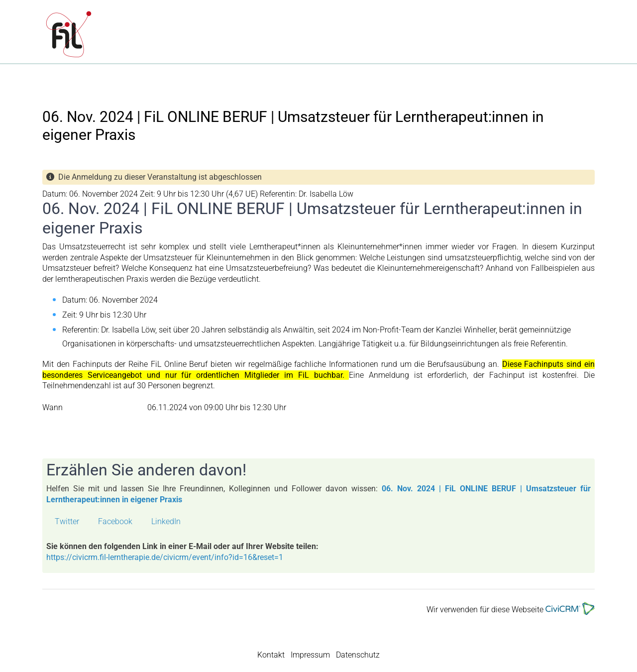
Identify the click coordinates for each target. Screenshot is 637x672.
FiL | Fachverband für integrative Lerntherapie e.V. (202, 35)
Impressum (310, 655)
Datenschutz (358, 655)
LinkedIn (166, 521)
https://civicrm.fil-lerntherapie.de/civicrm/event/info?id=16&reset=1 (165, 557)
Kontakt (271, 655)
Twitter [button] (67, 521)
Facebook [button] (115, 521)
